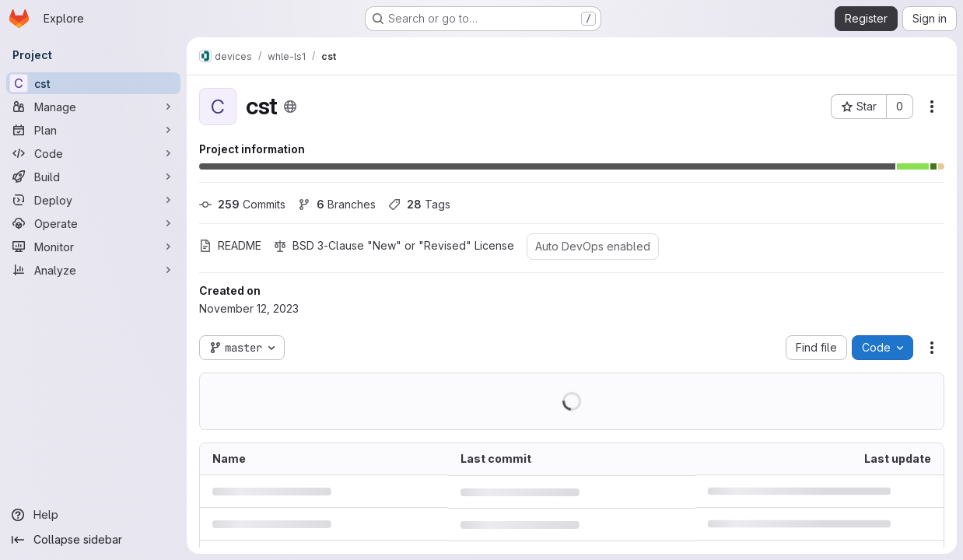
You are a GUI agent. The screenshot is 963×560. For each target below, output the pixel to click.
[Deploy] (93, 200)
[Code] (93, 153)
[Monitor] (93, 247)
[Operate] (93, 223)
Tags (419, 204)
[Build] (93, 177)
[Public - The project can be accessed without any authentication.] (290, 107)
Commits (242, 204)
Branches (337, 204)
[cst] (93, 83)
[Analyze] (93, 270)
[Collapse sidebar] (93, 540)
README (230, 245)
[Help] (93, 515)
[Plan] (93, 130)
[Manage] (93, 107)
